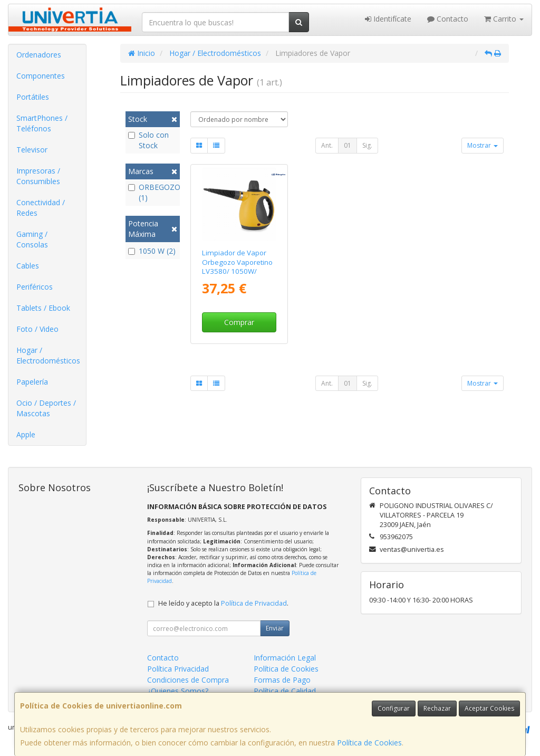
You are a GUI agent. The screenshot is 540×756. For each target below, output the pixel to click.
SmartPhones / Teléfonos (42, 123)
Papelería (32, 382)
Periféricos (35, 287)
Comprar (239, 322)
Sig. (367, 145)
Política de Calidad (285, 691)
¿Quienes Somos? (178, 691)
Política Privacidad (178, 669)
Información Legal (285, 658)
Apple (26, 434)
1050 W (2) (152, 251)
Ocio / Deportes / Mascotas (46, 408)
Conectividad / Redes (41, 208)
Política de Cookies (369, 743)
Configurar (394, 708)
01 (348, 145)
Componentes (41, 76)
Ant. (327, 145)
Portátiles (33, 97)
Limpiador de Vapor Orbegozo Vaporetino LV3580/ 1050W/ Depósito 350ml (237, 266)
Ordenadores (39, 55)
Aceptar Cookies (489, 708)
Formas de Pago (282, 680)
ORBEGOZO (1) (153, 192)
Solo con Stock (148, 140)
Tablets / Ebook (43, 308)
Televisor (32, 150)
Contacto (448, 19)
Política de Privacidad (254, 603)
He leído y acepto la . (223, 603)
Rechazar (437, 708)
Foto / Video (37, 329)
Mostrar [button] (483, 145)
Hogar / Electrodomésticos (48, 355)
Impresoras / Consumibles (38, 176)
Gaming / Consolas (32, 239)
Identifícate (388, 19)
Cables (28, 266)
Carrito (504, 19)
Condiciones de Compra (188, 680)
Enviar (275, 628)
